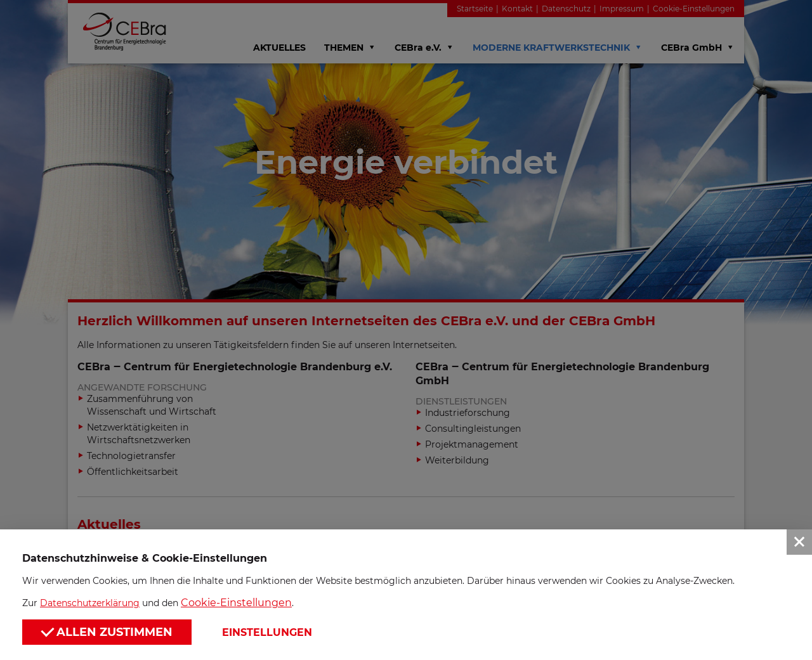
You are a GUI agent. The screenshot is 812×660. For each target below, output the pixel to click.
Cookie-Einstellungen (236, 603)
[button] (406, 330)
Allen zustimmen (107, 631)
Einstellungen (267, 632)
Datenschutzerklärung (90, 603)
